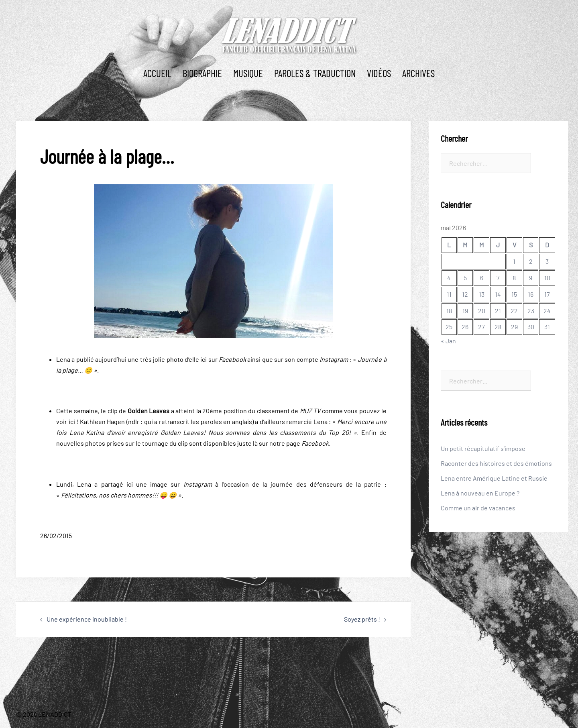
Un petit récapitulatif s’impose (483, 448)
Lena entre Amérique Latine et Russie (494, 478)
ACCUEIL (157, 73)
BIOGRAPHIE (202, 73)
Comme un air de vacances (478, 508)
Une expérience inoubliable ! (87, 619)
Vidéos (379, 73)
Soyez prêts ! (362, 619)
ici (204, 359)
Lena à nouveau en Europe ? (480, 493)
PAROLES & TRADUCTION (315, 73)
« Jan (448, 341)
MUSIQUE (248, 73)
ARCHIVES (418, 73)
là (255, 443)
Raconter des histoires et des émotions (496, 463)
